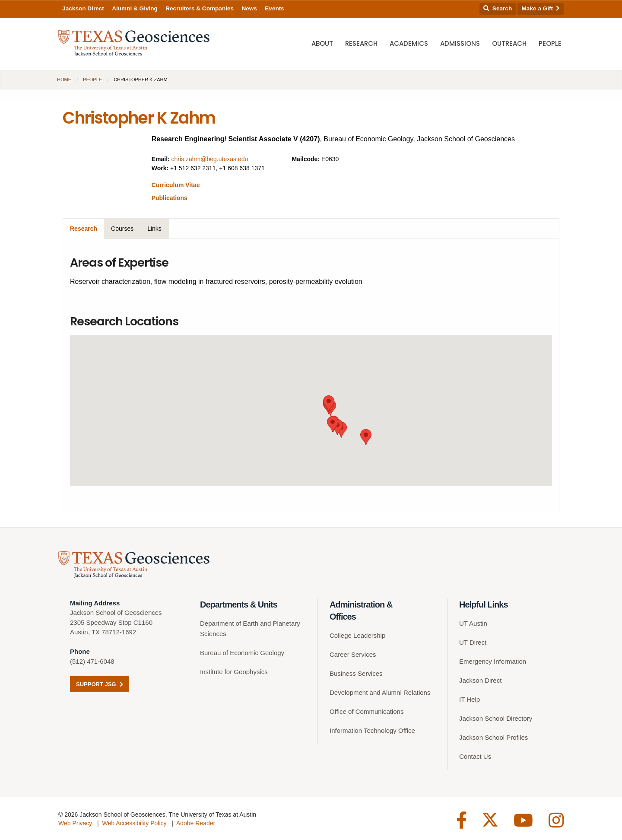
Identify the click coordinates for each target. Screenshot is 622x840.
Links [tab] (154, 229)
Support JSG (100, 684)
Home (64, 80)
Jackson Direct (83, 8)
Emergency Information (493, 661)
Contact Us (475, 756)
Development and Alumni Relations (380, 692)
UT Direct (473, 642)
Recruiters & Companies (200, 8)
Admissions (460, 43)
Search (498, 8)
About (322, 43)
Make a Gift (541, 8)
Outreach (509, 43)
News (249, 8)
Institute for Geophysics (234, 672)
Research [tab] (84, 229)
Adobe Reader (196, 823)
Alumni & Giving (135, 8)
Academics (409, 43)
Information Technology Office (372, 730)
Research (361, 43)
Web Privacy (75, 823)
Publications (170, 198)
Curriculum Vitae (176, 185)
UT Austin (473, 623)
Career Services (353, 654)
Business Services (356, 673)
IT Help (470, 699)
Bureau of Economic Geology (242, 653)
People (550, 43)
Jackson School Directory (496, 718)
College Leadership (357, 635)
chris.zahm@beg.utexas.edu (210, 159)
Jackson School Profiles (493, 737)
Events (275, 8)
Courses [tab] (122, 229)
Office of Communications (367, 711)
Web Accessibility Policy (134, 823)
